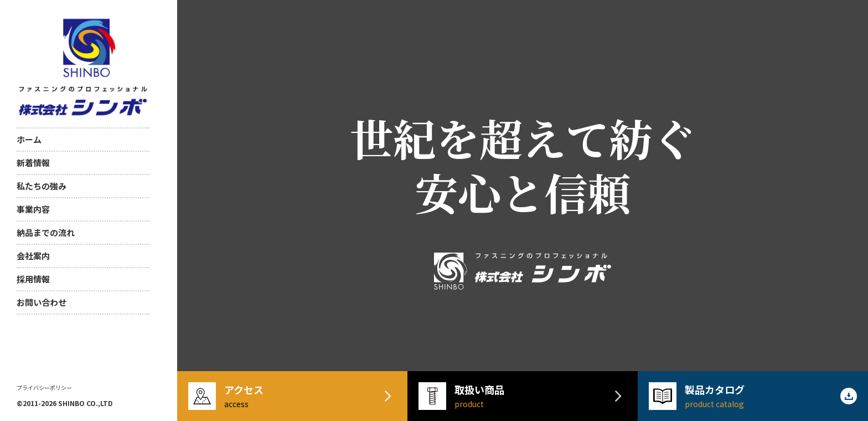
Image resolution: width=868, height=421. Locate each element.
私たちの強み (42, 186)
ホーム (29, 139)
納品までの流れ (46, 232)
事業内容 (33, 209)
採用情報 (33, 279)
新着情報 (33, 163)
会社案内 (33, 256)
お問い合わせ (42, 302)
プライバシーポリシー (44, 387)
